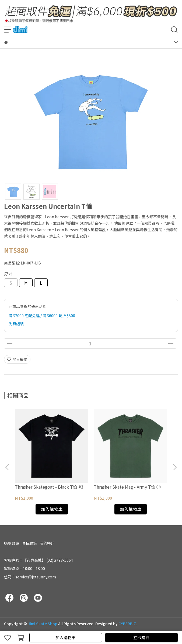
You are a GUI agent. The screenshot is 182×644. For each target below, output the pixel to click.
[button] (175, 467)
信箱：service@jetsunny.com (30, 577)
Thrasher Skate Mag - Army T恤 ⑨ (127, 487)
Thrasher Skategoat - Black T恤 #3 (49, 487)
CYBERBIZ (127, 624)
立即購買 (141, 637)
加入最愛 (17, 359)
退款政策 (12, 543)
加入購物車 (66, 637)
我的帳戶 (47, 543)
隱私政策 (29, 543)
